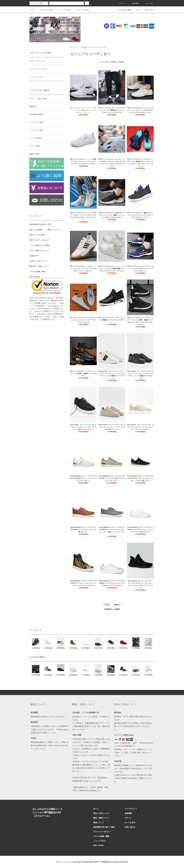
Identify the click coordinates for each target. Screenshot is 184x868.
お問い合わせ (148, 10)
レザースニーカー (46, 77)
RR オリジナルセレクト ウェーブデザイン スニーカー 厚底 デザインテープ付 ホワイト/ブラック (83, 110)
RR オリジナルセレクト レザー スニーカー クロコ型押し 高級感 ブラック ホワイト (83, 373)
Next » (117, 605)
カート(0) (148, 3)
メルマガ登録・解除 (122, 10)
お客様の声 (34, 256)
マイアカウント (131, 809)
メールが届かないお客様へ (40, 245)
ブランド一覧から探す (46, 99)
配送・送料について (101, 818)
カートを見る (130, 822)
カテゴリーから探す (45, 10)
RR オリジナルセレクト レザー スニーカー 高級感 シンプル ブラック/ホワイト (112, 320)
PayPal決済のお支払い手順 (40, 224)
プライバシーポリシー (102, 832)
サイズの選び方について (39, 251)
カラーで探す (46, 146)
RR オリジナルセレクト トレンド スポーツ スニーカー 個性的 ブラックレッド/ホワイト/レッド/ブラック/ (112, 110)
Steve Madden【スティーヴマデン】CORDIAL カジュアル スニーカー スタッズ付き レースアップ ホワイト (112, 583)
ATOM (37, 277)
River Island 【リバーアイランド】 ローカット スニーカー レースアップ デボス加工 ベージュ (112, 427)
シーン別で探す (82, 47)
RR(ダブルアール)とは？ (39, 240)
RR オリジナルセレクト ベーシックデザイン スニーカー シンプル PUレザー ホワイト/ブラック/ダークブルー (140, 110)
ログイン (128, 818)
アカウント (121, 3)
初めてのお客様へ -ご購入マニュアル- (45, 230)
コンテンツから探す (80, 10)
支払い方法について (101, 813)
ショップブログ (100, 841)
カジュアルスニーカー (46, 69)
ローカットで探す (46, 123)
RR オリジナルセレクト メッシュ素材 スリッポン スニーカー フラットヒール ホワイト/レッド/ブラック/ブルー (83, 161)
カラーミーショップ (64, 862)
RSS (31, 277)
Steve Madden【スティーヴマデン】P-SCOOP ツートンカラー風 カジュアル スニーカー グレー (112, 478)
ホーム (32, 10)
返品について (99, 822)
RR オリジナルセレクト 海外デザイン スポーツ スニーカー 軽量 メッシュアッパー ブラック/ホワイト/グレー (112, 215)
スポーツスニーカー (46, 61)
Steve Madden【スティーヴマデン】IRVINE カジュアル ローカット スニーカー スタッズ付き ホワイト (140, 530)
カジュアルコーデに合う (99, 47)
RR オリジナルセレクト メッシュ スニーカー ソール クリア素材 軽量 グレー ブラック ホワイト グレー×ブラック (112, 269)
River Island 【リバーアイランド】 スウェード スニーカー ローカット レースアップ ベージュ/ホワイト (140, 427)
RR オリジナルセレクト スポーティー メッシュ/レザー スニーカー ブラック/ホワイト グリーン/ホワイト (83, 269)
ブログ (136, 10)
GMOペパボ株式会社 (102, 862)
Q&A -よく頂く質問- (37, 235)
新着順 (121, 62)
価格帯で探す (46, 154)
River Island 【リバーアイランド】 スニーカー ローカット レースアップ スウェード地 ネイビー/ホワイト (83, 427)
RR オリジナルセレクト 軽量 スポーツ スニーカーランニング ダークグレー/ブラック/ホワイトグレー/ (140, 215)
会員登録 (134, 3)
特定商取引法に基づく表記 (104, 827)
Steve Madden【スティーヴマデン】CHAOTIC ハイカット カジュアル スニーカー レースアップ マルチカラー (83, 583)
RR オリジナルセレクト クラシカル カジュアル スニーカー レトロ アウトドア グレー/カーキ (83, 320)
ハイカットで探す (46, 130)
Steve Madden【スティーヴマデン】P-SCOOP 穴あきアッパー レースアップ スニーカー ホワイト (83, 478)
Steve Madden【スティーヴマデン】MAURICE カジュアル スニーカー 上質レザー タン (83, 530)
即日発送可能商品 (46, 115)
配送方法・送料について (39, 266)
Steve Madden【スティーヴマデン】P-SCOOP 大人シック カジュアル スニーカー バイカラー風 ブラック (140, 478)
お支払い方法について (38, 261)
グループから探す (63, 10)
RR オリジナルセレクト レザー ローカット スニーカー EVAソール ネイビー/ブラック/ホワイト (140, 269)
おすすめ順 (104, 62)
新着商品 (46, 107)
